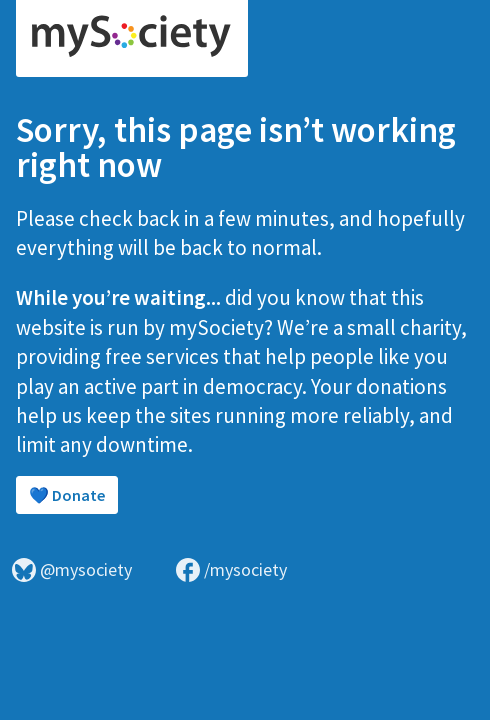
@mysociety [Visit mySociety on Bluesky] (72, 570)
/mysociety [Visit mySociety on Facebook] (231, 570)
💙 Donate (67, 495)
